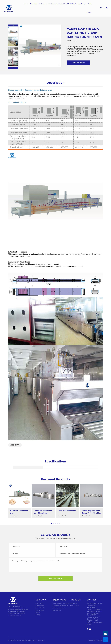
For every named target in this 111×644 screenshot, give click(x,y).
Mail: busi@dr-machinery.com (92, 607)
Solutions (33, 4)
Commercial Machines (60, 606)
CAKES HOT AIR (15, 445)
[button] (13, 25)
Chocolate (39, 603)
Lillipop (38, 612)
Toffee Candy (40, 608)
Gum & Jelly (40, 610)
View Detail (14, 516)
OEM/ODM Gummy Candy (76, 4)
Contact (89, 12)
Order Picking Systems (61, 603)
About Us (75, 600)
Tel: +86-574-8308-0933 (95, 603)
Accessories (57, 610)
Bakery (38, 615)
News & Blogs (74, 606)
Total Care (73, 603)
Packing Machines (59, 608)
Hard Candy (40, 606)
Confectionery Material (57, 4)
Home (26, 4)
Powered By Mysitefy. (95, 640)
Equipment (43, 4)
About (89, 4)
